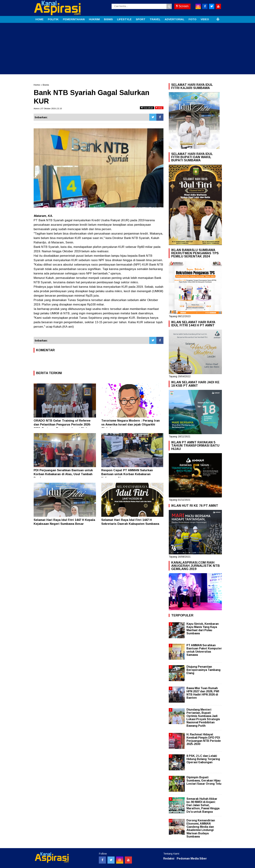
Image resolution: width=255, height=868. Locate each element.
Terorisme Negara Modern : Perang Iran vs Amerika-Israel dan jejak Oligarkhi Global (131, 425)
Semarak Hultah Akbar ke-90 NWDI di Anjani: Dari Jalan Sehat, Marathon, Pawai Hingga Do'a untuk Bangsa (203, 805)
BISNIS (108, 19)
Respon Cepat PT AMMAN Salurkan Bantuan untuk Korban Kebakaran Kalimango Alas (127, 474)
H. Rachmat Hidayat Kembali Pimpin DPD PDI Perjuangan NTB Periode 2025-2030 (204, 739)
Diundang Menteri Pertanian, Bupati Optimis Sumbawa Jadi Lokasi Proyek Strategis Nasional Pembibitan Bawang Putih (203, 718)
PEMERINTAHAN (74, 19)
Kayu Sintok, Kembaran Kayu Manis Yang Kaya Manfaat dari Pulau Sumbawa (203, 629)
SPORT (141, 19)
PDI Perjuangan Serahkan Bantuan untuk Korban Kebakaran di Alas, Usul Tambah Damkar (63, 474)
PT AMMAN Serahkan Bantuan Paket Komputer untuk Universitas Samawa (204, 650)
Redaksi (169, 859)
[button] (218, 18)
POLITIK (53, 19)
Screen (182, 6)
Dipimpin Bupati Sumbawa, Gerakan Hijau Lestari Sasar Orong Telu (204, 781)
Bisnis (46, 85)
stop (159, 108)
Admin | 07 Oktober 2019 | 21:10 (48, 108)
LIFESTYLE (124, 19)
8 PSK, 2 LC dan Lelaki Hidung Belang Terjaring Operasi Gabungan (203, 759)
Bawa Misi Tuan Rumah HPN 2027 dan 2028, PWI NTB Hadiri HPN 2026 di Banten (203, 693)
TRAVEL (155, 19)
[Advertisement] (127, 49)
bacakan (147, 108)
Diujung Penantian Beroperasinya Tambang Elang (203, 670)
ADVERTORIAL (175, 19)
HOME (39, 19)
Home (37, 85)
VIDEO (205, 19)
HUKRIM (94, 19)
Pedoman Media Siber (192, 859)
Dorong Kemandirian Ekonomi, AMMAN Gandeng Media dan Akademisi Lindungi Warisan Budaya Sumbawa (201, 828)
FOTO (192, 19)
